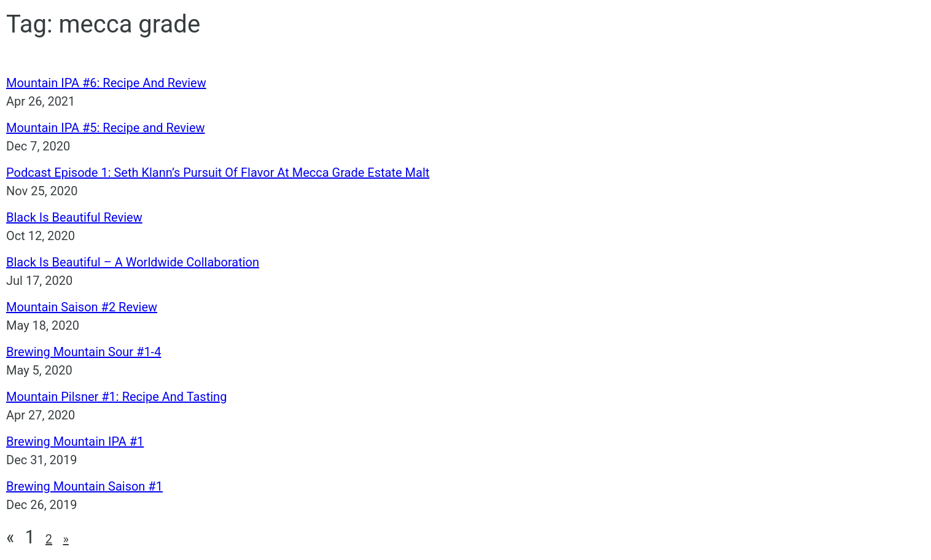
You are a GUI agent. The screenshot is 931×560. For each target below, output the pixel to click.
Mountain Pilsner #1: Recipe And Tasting (116, 397)
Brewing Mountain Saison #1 (84, 486)
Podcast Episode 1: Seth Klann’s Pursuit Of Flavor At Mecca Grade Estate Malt (218, 173)
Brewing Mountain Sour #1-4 (84, 352)
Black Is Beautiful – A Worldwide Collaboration (133, 262)
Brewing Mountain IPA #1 (75, 441)
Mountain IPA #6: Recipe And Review (106, 83)
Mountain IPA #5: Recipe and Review (106, 128)
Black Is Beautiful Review (74, 217)
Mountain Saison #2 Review (82, 307)
